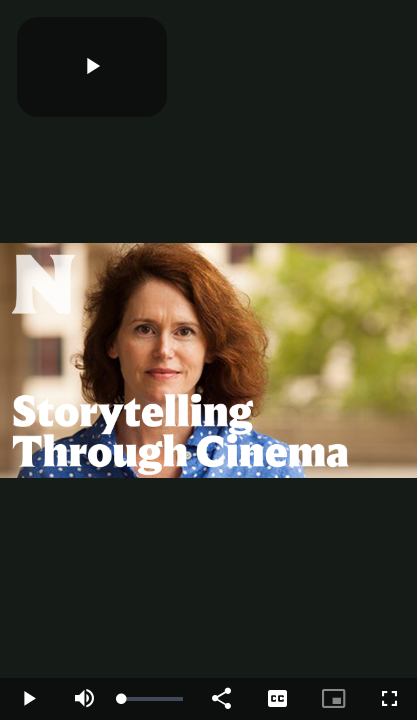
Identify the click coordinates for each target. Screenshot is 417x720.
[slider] (152, 699)
